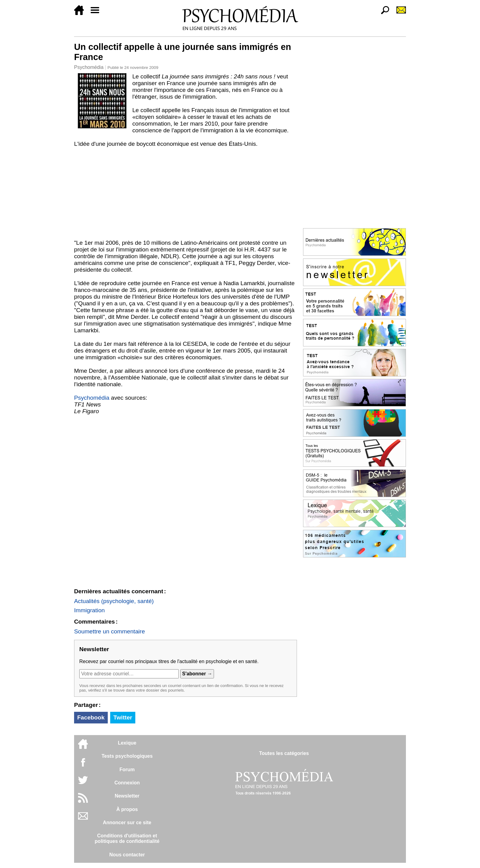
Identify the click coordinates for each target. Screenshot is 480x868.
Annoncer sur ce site (127, 823)
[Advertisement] (186, 193)
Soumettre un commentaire (109, 631)
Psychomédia (89, 67)
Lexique (127, 743)
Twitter (123, 717)
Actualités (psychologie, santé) (114, 601)
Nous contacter (127, 855)
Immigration (89, 610)
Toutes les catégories (284, 753)
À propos (127, 809)
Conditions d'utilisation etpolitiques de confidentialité (127, 838)
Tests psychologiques (127, 756)
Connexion (127, 783)
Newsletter (127, 796)
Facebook (91, 717)
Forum (127, 770)
